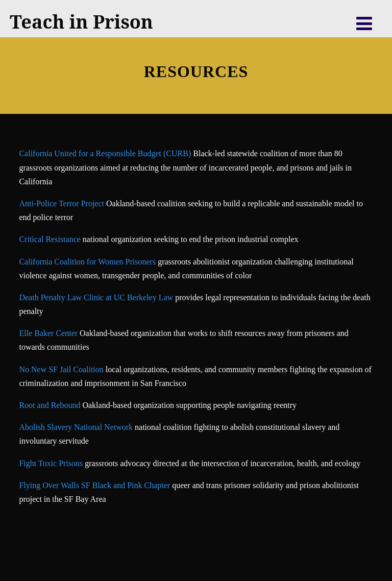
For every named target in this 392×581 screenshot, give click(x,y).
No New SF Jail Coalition (61, 369)
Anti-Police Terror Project (63, 203)
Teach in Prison (81, 22)
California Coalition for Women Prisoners (87, 262)
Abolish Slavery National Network (76, 427)
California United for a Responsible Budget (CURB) (105, 153)
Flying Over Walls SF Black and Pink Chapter (94, 485)
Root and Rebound (50, 405)
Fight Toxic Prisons (51, 463)
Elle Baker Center (48, 333)
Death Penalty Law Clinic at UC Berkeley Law (96, 297)
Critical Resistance (51, 239)
